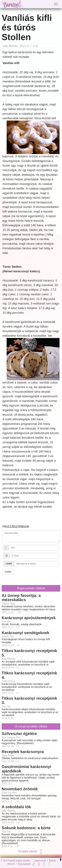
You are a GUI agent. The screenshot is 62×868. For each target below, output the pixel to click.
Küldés (8, 572)
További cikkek (31, 851)
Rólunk (52, 861)
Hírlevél (11, 864)
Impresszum (40, 861)
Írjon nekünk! (25, 864)
